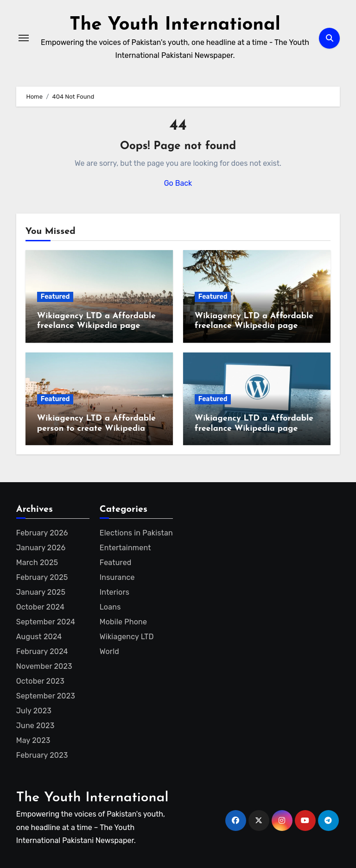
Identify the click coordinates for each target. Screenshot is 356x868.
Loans (109, 607)
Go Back (178, 183)
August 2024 (39, 637)
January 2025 (40, 592)
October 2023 (40, 681)
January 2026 (40, 548)
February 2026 (41, 533)
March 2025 (36, 563)
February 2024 (42, 651)
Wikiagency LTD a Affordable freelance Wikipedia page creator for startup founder (96, 326)
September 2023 (45, 696)
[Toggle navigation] (24, 38)
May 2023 (33, 740)
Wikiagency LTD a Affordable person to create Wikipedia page (96, 428)
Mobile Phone (123, 622)
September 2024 (45, 622)
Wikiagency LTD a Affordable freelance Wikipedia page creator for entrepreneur (254, 326)
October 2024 (39, 607)
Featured (55, 297)
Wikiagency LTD (126, 637)
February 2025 (41, 577)
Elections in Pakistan (135, 533)
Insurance (116, 577)
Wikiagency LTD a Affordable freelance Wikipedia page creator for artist (254, 428)
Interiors (114, 592)
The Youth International (175, 25)
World (109, 651)
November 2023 (44, 666)
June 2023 (35, 726)
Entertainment (124, 548)
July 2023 (33, 711)
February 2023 (42, 755)
